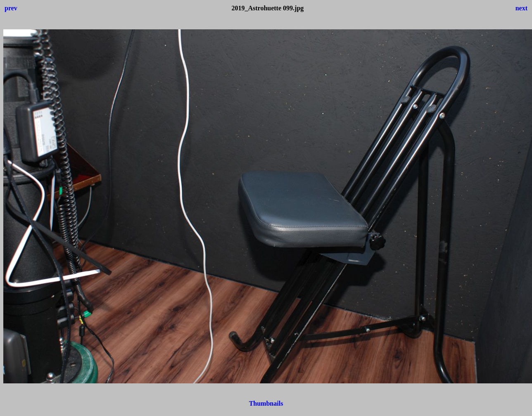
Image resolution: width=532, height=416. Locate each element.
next (521, 8)
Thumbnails (266, 403)
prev (11, 8)
